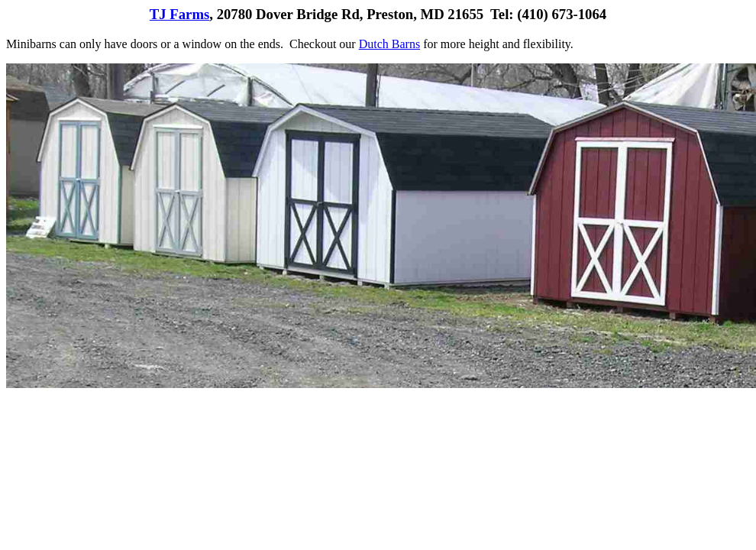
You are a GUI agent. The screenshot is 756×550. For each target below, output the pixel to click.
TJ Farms (179, 14)
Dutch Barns (389, 44)
